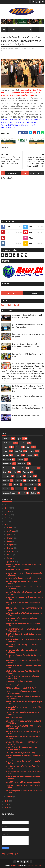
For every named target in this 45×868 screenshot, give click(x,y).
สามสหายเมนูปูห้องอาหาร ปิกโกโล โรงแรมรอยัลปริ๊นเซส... (24, 574)
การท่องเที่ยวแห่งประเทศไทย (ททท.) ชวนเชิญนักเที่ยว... (24, 703)
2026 (7, 504)
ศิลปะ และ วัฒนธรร (31, 485)
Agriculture (7, 489)
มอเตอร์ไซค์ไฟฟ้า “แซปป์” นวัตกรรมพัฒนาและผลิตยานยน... (24, 640)
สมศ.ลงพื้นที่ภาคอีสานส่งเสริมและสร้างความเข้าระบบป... (24, 593)
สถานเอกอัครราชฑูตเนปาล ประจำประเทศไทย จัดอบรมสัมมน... (23, 630)
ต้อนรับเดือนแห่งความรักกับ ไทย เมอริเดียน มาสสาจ (24, 772)
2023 (7, 515)
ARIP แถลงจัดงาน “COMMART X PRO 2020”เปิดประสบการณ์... (24, 727)
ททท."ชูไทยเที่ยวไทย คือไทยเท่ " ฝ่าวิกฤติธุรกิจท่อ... (23, 603)
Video (31, 489)
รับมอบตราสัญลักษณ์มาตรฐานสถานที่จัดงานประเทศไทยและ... (23, 692)
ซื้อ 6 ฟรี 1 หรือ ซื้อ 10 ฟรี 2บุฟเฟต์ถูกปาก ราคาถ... (24, 578)
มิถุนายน (10, 548)
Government (6, 51)
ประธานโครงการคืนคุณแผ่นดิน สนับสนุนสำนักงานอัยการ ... (22, 748)
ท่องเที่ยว (23, 443)
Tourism (32, 451)
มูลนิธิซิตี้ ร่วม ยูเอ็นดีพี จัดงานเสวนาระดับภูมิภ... (24, 782)
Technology (7, 476)
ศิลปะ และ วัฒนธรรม (10, 493)
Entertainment (7, 464)
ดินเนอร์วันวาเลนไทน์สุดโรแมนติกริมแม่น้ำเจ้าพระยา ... (22, 743)
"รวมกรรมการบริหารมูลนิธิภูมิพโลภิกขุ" (21, 752)
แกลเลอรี (6, 480)
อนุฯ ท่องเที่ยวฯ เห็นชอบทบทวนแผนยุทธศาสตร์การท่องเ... (24, 722)
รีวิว (15, 472)
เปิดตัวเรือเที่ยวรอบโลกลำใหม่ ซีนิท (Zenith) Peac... (22, 672)
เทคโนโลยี (18, 451)
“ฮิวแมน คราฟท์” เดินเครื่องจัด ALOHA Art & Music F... (22, 713)
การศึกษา (30, 455)
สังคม (18, 447)
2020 (7, 525)
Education (26, 472)
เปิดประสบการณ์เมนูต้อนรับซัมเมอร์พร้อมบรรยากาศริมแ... (21, 619)
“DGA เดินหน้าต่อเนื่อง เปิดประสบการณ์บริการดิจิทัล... (23, 786)
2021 (7, 521)
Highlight (12, 293)
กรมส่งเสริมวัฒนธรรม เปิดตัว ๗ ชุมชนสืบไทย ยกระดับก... (24, 661)
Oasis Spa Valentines (14, 718)
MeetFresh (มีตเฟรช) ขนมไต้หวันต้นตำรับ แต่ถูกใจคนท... (24, 635)
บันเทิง (5, 451)
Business (20, 459)
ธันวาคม (10, 528)
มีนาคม (10, 558)
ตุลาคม (10, 534)
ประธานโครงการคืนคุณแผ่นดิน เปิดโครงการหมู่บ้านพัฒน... (23, 677)
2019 (7, 801)
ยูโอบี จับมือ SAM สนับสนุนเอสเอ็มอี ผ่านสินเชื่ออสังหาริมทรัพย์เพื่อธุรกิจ (27, 326)
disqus (32, 173)
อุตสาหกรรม (22, 464)
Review (30, 476)
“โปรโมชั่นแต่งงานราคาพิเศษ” (18, 570)
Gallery (16, 485)
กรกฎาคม (10, 544)
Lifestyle (6, 455)
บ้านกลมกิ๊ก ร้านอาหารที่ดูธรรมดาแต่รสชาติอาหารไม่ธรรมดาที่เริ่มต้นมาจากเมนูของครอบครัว (27, 346)
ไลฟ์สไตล (19, 480)
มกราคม (10, 797)
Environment (19, 489)
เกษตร (17, 455)
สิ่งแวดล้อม (21, 468)
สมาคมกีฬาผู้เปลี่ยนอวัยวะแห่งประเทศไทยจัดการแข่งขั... (24, 791)
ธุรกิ (24, 493)
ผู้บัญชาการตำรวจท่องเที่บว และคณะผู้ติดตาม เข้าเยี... (23, 625)
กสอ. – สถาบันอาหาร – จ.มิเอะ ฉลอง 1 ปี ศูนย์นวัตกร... (23, 732)
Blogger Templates (35, 865)
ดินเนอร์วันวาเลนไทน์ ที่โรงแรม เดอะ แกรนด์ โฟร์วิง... (23, 738)
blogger (25, 173)
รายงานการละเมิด (10, 854)
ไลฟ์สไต (34, 493)
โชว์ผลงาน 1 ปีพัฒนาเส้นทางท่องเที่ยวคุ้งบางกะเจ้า (24, 656)
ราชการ (37, 48)
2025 (7, 508)
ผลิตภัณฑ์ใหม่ (8, 443)
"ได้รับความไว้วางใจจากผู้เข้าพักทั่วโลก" (21, 688)
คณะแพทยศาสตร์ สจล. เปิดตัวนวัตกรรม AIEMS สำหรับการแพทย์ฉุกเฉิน (27, 316)
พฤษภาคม (11, 551)
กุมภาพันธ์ (11, 561)
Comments (33, 293)
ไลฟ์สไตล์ (6, 439)
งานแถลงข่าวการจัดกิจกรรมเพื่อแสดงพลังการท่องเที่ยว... (24, 598)
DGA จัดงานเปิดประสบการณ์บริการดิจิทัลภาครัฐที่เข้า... (24, 609)
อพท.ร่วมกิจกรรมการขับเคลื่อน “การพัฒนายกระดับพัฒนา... (23, 697)
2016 (7, 808)
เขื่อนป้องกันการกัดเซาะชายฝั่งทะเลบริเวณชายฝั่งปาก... (24, 757)
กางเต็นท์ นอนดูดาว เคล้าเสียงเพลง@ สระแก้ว (27, 415)
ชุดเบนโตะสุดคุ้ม (12, 685)
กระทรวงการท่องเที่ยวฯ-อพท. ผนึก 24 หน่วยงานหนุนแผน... (24, 565)
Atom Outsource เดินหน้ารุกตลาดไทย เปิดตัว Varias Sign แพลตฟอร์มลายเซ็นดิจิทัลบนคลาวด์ (27, 407)
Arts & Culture (33, 480)
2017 (7, 804)
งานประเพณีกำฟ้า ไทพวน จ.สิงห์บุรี (19, 681)
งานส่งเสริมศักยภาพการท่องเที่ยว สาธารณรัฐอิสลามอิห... (24, 708)
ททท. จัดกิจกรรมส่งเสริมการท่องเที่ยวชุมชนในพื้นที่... (23, 762)
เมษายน (10, 555)
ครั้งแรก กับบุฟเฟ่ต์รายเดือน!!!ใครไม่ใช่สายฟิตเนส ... (22, 582)
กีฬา (29, 447)
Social (34, 468)
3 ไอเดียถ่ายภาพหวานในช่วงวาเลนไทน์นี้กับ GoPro (22, 767)
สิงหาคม (10, 541)
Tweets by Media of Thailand (10, 305)
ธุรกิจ (19, 439)
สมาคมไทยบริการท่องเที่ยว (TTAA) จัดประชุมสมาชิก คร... (23, 646)
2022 (7, 518)
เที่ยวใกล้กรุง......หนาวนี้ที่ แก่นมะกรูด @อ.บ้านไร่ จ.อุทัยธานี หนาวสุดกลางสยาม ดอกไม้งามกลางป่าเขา (28, 388)
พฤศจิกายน (11, 531)
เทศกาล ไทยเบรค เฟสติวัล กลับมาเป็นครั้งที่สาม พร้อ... (24, 667)
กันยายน (10, 538)
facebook (40, 173)
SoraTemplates (15, 865)
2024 (7, 511)
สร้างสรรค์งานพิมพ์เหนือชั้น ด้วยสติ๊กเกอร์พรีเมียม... (21, 651)
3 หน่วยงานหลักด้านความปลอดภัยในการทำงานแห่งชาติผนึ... (24, 588)
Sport (5, 472)
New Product (7, 459)
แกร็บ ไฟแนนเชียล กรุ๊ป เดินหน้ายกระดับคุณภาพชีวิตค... (24, 614)
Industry (19, 476)
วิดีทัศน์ (6, 485)
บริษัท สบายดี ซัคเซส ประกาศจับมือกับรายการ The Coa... (23, 778)
